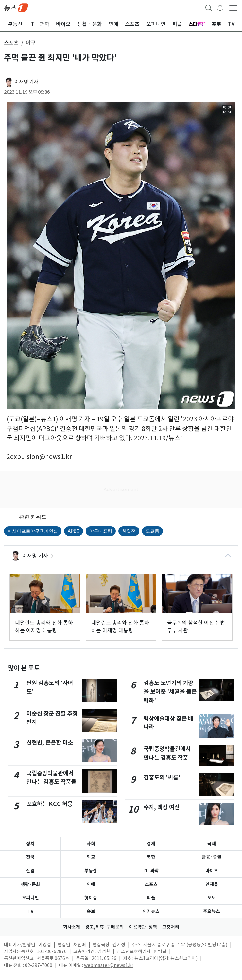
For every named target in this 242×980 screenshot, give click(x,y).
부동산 (91, 871)
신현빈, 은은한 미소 (50, 743)
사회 (91, 844)
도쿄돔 (152, 531)
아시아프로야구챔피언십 (33, 531)
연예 (91, 884)
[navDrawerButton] (233, 8)
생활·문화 (30, 884)
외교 (91, 857)
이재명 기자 (26, 82)
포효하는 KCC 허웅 (50, 804)
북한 (151, 857)
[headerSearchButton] (209, 7)
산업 (30, 871)
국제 (212, 844)
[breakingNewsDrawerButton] (220, 7)
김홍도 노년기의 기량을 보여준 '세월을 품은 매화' (170, 692)
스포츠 (151, 884)
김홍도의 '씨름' (162, 777)
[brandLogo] (16, 7)
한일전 (129, 531)
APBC (74, 531)
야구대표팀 (101, 531)
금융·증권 (212, 857)
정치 (30, 844)
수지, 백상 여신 (162, 807)
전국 (30, 857)
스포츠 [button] (11, 43)
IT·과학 (151, 871)
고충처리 (171, 927)
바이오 (212, 871)
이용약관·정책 (143, 927)
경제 (151, 844)
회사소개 (72, 927)
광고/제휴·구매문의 (104, 927)
